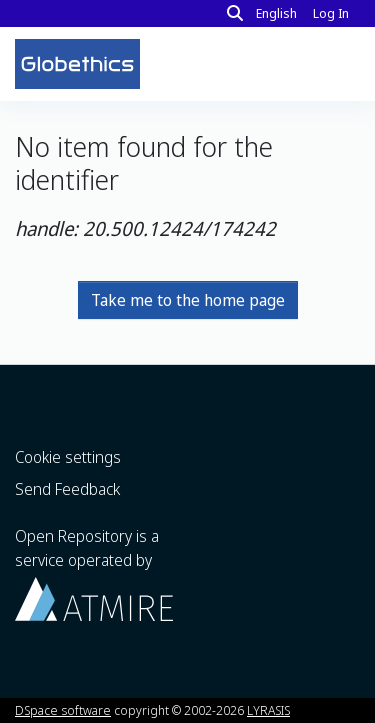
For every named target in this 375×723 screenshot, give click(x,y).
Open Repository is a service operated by (94, 572)
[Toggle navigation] (333, 64)
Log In (333, 13)
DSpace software (63, 710)
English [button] (276, 13)
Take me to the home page (188, 300)
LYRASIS (268, 710)
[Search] (235, 13)
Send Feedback (67, 489)
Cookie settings (68, 457)
